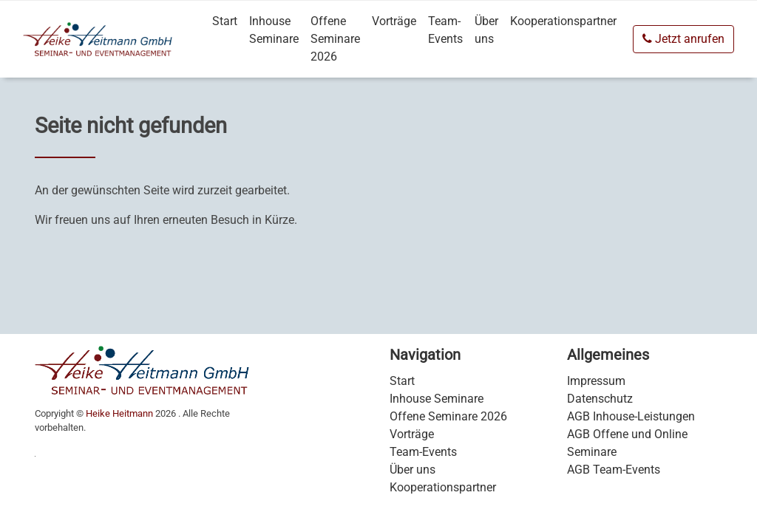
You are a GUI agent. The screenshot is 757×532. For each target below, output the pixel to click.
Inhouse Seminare (274, 30)
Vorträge (394, 21)
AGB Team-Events (614, 470)
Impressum (596, 381)
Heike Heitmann (119, 413)
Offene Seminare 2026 (335, 39)
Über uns (486, 30)
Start (225, 21)
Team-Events (445, 30)
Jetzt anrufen (683, 39)
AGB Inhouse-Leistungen (631, 416)
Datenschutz (600, 399)
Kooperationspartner (563, 21)
